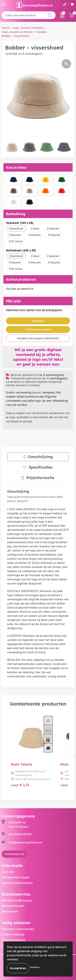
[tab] (38, 457)
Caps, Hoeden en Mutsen (17, 32)
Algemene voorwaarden (18, 929)
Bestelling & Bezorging (17, 900)
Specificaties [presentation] (41, 467)
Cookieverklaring (13, 934)
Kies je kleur (16, 167)
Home (5, 28)
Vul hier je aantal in (20, 289)
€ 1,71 (20, 785)
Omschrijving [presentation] (40, 457)
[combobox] (29, 15)
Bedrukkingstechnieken (17, 883)
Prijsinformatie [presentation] (40, 478)
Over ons (8, 872)
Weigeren (35, 967)
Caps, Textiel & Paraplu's (28, 28)
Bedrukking (16, 214)
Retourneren (10, 911)
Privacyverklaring (13, 940)
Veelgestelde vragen (16, 877)
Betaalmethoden (13, 906)
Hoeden (41, 32)
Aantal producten (21, 279)
